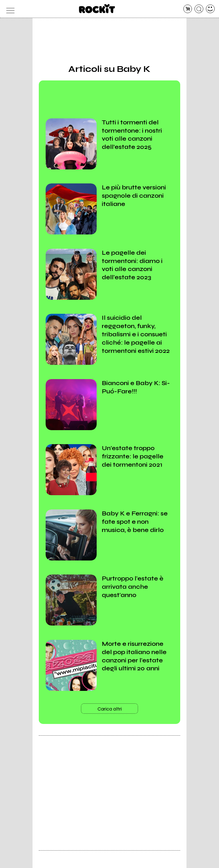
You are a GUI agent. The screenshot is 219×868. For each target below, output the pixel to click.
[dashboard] (210, 9)
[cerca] (199, 9)
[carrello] (188, 9)
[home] (97, 9)
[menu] (9, 9)
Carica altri (110, 709)
